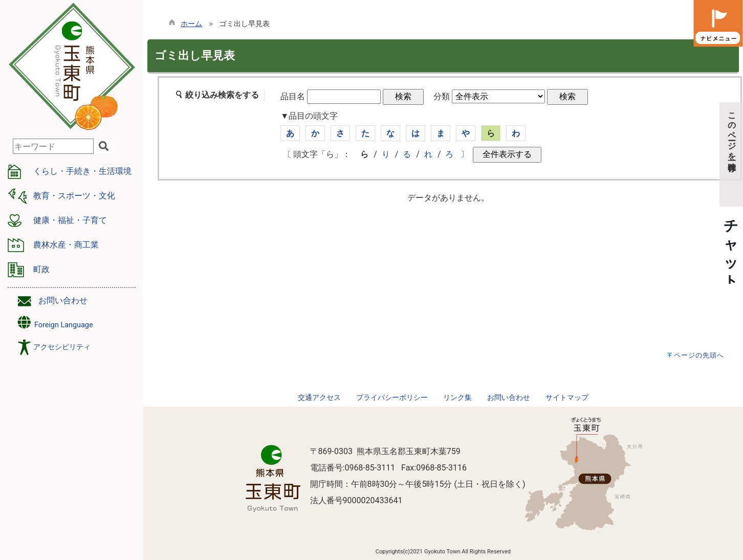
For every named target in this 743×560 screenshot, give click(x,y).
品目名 (293, 96)
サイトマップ (567, 398)
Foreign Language (54, 322)
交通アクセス (319, 398)
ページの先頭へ (699, 355)
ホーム (191, 24)
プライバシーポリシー (392, 398)
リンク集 (457, 398)
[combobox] (53, 146)
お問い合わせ (63, 300)
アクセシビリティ (62, 347)
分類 (442, 96)
